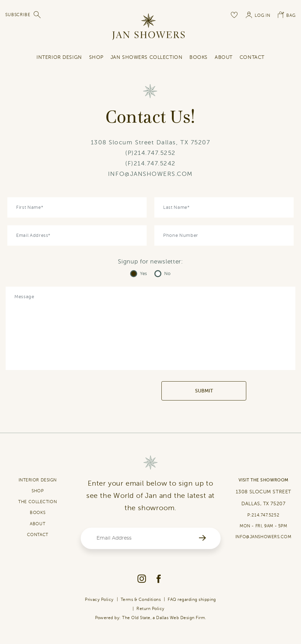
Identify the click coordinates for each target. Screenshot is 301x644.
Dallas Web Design (175, 618)
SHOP (96, 57)
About (224, 57)
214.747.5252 (155, 153)
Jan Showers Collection (146, 57)
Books (199, 57)
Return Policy (150, 609)
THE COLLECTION (38, 502)
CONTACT (38, 535)
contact (252, 57)
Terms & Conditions (141, 600)
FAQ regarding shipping (192, 600)
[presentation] (108, 391)
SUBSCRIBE (18, 15)
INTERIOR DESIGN (59, 57)
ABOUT (38, 524)
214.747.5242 (155, 163)
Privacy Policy (99, 600)
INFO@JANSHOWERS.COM (150, 174)
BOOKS (38, 513)
